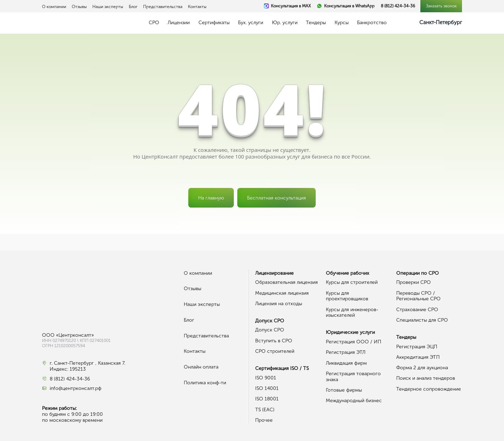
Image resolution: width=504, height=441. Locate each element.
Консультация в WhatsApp (349, 6)
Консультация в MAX (291, 6)
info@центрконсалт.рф (76, 388)
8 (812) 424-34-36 (398, 6)
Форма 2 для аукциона (422, 368)
